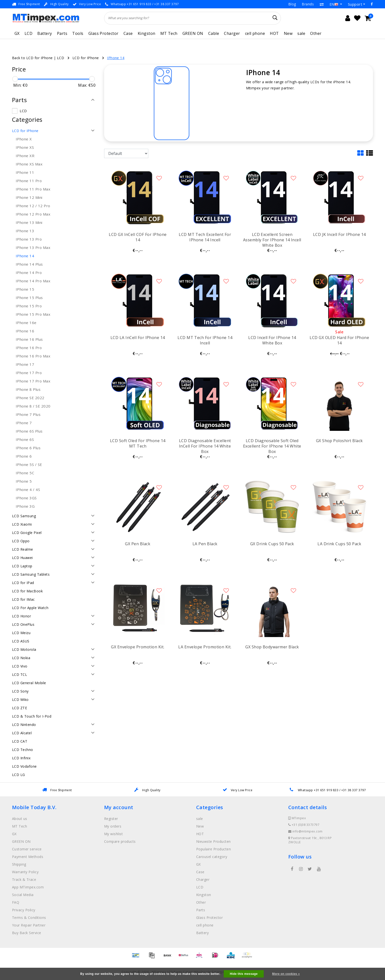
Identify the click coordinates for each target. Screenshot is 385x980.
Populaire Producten (213, 849)
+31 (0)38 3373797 (304, 825)
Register (111, 819)
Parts (62, 33)
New (288, 33)
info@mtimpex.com (305, 831)
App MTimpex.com (28, 887)
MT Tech (169, 33)
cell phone (255, 33)
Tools (78, 33)
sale (301, 33)
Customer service (27, 849)
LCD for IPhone (86, 58)
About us (20, 819)
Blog (292, 4)
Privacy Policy (24, 910)
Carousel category (212, 857)
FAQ (16, 902)
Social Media (23, 895)
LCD (28, 33)
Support (355, 4)
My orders (113, 826)
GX (17, 33)
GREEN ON (193, 33)
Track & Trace (24, 879)
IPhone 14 (116, 58)
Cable (214, 33)
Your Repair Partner (29, 925)
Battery (45, 33)
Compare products (120, 841)
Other (316, 33)
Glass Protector (103, 33)
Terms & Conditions (29, 918)
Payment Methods (28, 857)
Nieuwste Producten (213, 841)
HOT (274, 33)
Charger (232, 33)
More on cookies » (286, 974)
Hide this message (244, 974)
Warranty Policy (25, 872)
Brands (308, 4)
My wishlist (113, 834)
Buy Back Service (27, 933)
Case (128, 33)
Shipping (19, 864)
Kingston (147, 33)
